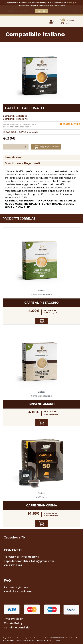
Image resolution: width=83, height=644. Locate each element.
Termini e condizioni (18, 628)
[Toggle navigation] (9, 22)
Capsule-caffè (14, 537)
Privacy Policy (13, 619)
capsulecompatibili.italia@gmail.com (29, 561)
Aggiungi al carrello (46, 147)
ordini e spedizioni (19, 592)
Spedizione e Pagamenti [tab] (22, 163)
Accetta (42, 11)
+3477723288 (13, 565)
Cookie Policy (13, 623)
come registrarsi (17, 587)
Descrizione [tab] (13, 157)
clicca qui (71, 3)
